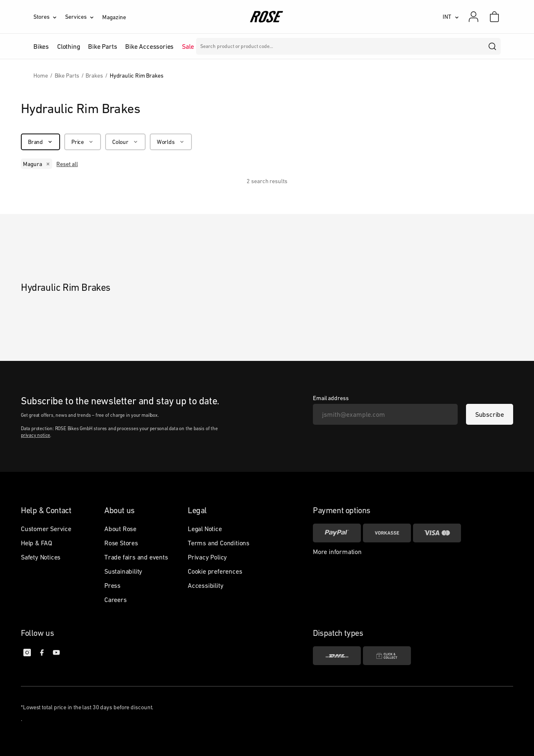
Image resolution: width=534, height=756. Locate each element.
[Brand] (40, 142)
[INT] (451, 17)
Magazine (114, 17)
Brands (212, 46)
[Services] (84, 17)
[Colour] (125, 142)
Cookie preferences (215, 571)
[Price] (83, 142)
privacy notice (35, 435)
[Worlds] (171, 142)
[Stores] (49, 17)
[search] (493, 46)
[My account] (474, 17)
